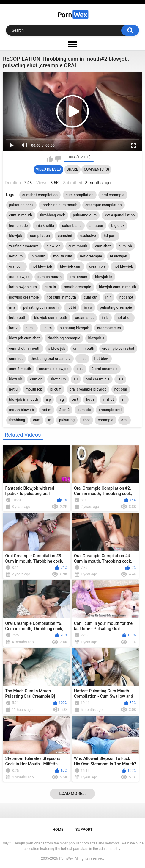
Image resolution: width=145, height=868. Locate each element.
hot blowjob (123, 266)
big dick (118, 226)
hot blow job (42, 266)
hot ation (124, 318)
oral (124, 420)
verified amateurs (24, 246)
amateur (96, 226)
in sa (82, 359)
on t (75, 399)
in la (105, 318)
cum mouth (78, 246)
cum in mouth (21, 215)
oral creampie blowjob (88, 389)
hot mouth (18, 318)
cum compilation (80, 195)
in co (88, 307)
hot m (47, 410)
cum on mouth (49, 277)
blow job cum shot (25, 338)
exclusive (88, 236)
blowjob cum (71, 266)
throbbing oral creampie (51, 359)
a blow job (57, 349)
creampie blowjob (54, 369)
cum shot (103, 246)
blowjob (16, 236)
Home (58, 829)
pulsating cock (21, 205)
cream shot (84, 318)
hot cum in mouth (61, 297)
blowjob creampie (24, 297)
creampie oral (110, 410)
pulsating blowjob (75, 328)
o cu (80, 369)
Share (72, 169)
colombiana (72, 226)
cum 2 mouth (20, 369)
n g (61, 399)
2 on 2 (65, 410)
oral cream (78, 277)
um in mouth (84, 349)
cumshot (65, 236)
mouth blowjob (22, 410)
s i (123, 399)
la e (120, 379)
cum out (91, 297)
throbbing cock (52, 215)
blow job (53, 246)
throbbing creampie (64, 338)
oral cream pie (98, 379)
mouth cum (63, 256)
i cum (47, 328)
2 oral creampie (105, 369)
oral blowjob (19, 277)
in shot (108, 399)
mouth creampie (78, 287)
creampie (105, 420)
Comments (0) (96, 169)
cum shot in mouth (25, 349)
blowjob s (96, 338)
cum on (36, 379)
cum (37, 420)
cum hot (16, 359)
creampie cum (109, 328)
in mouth (38, 256)
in (50, 420)
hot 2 (14, 328)
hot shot (126, 297)
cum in (51, 287)
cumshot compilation (40, 195)
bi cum (56, 389)
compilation (40, 236)
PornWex (66, 858)
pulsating (67, 420)
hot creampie (91, 256)
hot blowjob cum (23, 287)
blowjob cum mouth (51, 318)
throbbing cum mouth (60, 205)
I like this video (50, 159)
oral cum (16, 266)
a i (76, 379)
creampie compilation (103, 205)
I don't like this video (58, 159)
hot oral (121, 389)
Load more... (73, 794)
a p (48, 399)
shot (86, 420)
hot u (14, 389)
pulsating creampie (116, 307)
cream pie (97, 266)
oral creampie (113, 195)
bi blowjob (119, 256)
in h (109, 297)
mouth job (34, 389)
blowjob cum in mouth (118, 287)
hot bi (71, 307)
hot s (90, 399)
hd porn (110, 236)
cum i (30, 328)
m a (12, 307)
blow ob (16, 379)
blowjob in (104, 277)
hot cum (16, 256)
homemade (19, 226)
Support (84, 829)
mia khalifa (45, 226)
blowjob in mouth (24, 399)
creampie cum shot (118, 349)
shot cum (58, 379)
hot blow (102, 359)
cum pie (84, 410)
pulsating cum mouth (41, 307)
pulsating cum (85, 215)
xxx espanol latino (120, 215)
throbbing (17, 420)
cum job (125, 246)
